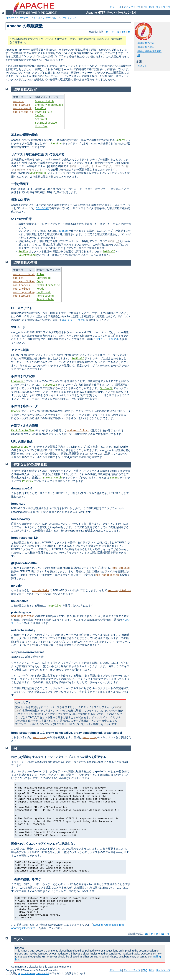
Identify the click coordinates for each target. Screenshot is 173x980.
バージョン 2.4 (68, 18)
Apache (10, 18)
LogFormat (44, 292)
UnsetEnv (41, 126)
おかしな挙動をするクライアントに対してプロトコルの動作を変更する (59, 757)
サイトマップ (163, 7)
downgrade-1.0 (22, 488)
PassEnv (41, 108)
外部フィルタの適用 (24, 426)
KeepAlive (55, 606)
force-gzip (18, 504)
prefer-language (21, 612)
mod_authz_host (24, 274)
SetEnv (40, 116)
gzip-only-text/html (24, 563)
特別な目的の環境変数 (149, 51)
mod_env (18, 101)
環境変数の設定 (146, 43)
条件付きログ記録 (23, 376)
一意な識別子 (20, 184)
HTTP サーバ (24, 18)
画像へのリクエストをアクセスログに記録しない (44, 844)
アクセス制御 (20, 350)
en (107, 32)
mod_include (21, 289)
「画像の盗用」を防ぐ (26, 879)
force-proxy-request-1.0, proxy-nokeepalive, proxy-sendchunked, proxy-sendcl (67, 733)
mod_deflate (121, 568)
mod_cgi (18, 278)
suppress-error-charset (27, 652)
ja (118, 32)
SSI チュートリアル (107, 339)
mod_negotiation (107, 575)
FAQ (145, 7)
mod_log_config (24, 292)
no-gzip (16, 586)
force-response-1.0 (24, 538)
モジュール (116, 7)
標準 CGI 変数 (20, 200)
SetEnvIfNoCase (46, 123)
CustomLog (44, 278)
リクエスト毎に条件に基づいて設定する (38, 154)
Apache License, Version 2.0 (34, 973)
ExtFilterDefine (48, 285)
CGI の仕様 (42, 208)
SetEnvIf (41, 119)
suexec (63, 231)
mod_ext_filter (24, 282)
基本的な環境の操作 (24, 135)
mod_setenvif (22, 108)
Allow (40, 274)
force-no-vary (21, 519)
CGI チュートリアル (74, 320)
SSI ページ (18, 327)
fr (113, 32)
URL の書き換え (22, 442)
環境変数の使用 (146, 47)
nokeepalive (20, 601)
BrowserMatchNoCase (49, 105)
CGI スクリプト (22, 308)
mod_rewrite (21, 105)
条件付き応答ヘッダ (24, 406)
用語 (151, 7)
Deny (40, 282)
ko (123, 32)
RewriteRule (44, 112)
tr (129, 32)
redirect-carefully (23, 630)
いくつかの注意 (22, 219)
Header (41, 289)
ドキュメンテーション (45, 18)
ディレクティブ (132, 7)
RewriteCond (27, 255)
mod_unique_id (23, 112)
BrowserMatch (44, 101)
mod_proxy (40, 738)
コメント (142, 66)
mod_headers (21, 285)
